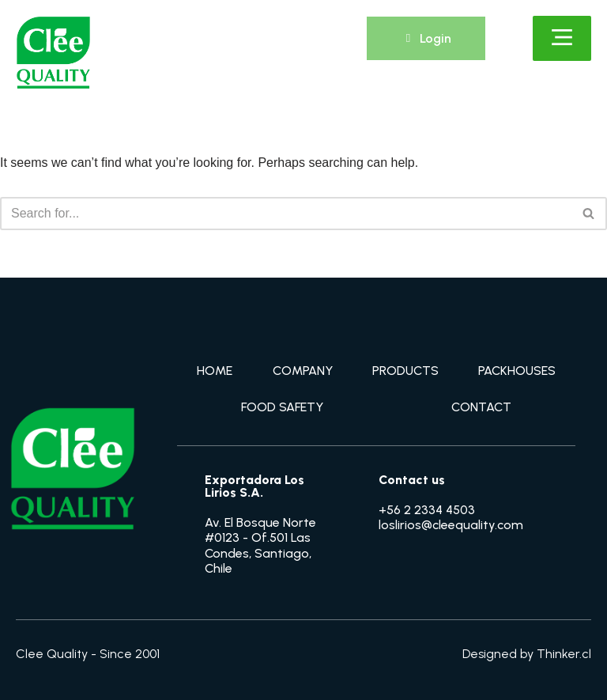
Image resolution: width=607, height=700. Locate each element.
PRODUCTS (405, 371)
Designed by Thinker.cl (527, 654)
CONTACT (481, 407)
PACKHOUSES (517, 371)
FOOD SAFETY (282, 407)
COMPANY (303, 371)
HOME (215, 371)
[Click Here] (562, 38)
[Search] (286, 214)
